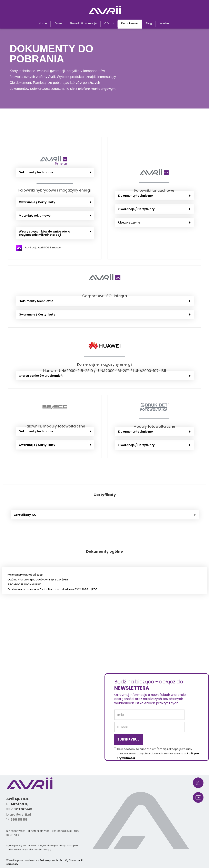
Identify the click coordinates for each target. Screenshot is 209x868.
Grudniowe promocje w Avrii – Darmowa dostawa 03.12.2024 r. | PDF (52, 589)
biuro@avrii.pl (19, 814)
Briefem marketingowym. (97, 89)
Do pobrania (130, 23)
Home (43, 23)
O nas (58, 23)
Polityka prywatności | (25, 575)
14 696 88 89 (17, 820)
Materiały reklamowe (35, 216)
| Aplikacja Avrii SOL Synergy (42, 247)
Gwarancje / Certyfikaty (37, 202)
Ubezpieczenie (129, 223)
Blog (149, 23)
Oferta (109, 23)
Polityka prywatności (52, 860)
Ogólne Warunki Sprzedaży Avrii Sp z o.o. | (35, 580)
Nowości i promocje (83, 23)
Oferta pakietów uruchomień (41, 376)
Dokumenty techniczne (36, 172)
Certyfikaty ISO (25, 515)
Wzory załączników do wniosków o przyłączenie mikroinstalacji (44, 233)
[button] (55, 172)
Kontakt (165, 23)
